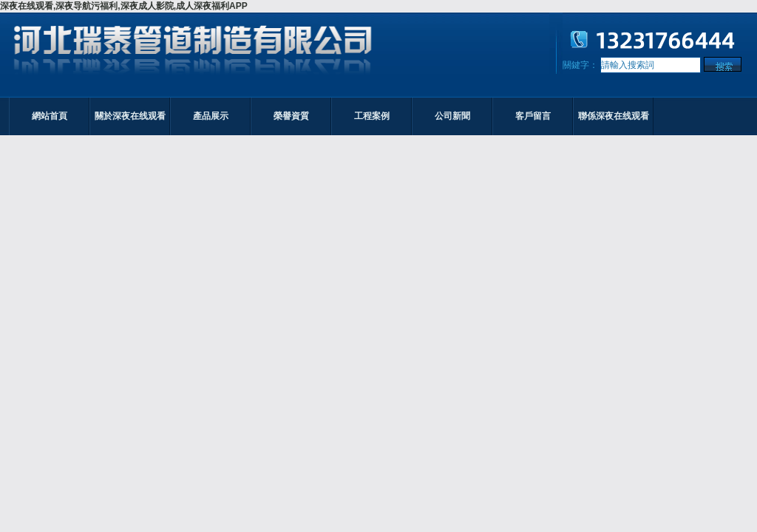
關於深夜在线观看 (130, 116)
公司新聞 (452, 116)
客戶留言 (533, 116)
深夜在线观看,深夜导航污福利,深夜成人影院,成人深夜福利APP (124, 6)
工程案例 (372, 116)
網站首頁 (50, 116)
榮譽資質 (291, 116)
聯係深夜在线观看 (614, 116)
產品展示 (211, 116)
